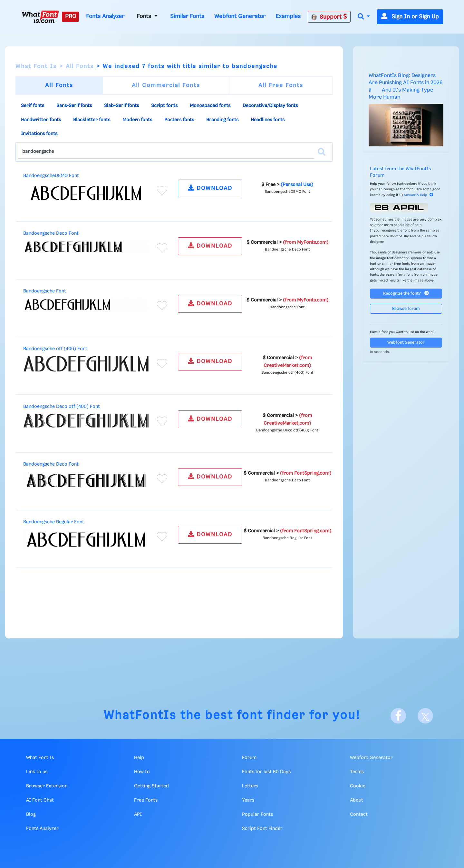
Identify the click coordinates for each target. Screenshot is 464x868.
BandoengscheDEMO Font (51, 176)
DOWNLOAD (210, 188)
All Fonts (80, 66)
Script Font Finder (262, 829)
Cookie (358, 786)
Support (329, 17)
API (138, 814)
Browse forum (406, 309)
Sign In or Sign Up (410, 17)
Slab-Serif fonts (121, 106)
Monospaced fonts (210, 106)
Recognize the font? (406, 293)
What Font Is (36, 66)
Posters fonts (179, 120)
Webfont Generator (240, 16)
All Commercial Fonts (166, 85)
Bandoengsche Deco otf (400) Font (62, 407)
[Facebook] (398, 716)
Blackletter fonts (92, 120)
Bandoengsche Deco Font (51, 233)
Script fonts (164, 106)
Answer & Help (419, 195)
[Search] (322, 152)
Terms (357, 772)
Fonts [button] (145, 16)
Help (139, 758)
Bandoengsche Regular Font (54, 522)
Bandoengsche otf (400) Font (55, 349)
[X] (425, 716)
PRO (71, 16)
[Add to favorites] (162, 190)
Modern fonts (137, 120)
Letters (250, 786)
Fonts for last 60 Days (266, 772)
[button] (364, 17)
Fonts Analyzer (105, 16)
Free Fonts (146, 800)
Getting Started (151, 786)
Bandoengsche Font (45, 291)
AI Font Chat (40, 800)
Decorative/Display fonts (270, 106)
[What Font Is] (40, 17)
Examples (288, 16)
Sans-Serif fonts (74, 106)
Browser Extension (47, 786)
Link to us (37, 772)
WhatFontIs (140, 716)
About (357, 800)
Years (248, 800)
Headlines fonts (268, 120)
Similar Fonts (187, 16)
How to (142, 772)
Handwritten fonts (41, 120)
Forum (249, 758)
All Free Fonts (281, 85)
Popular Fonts (257, 814)
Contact (359, 814)
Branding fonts (222, 120)
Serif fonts (33, 106)
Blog (31, 814)
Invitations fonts (39, 134)
